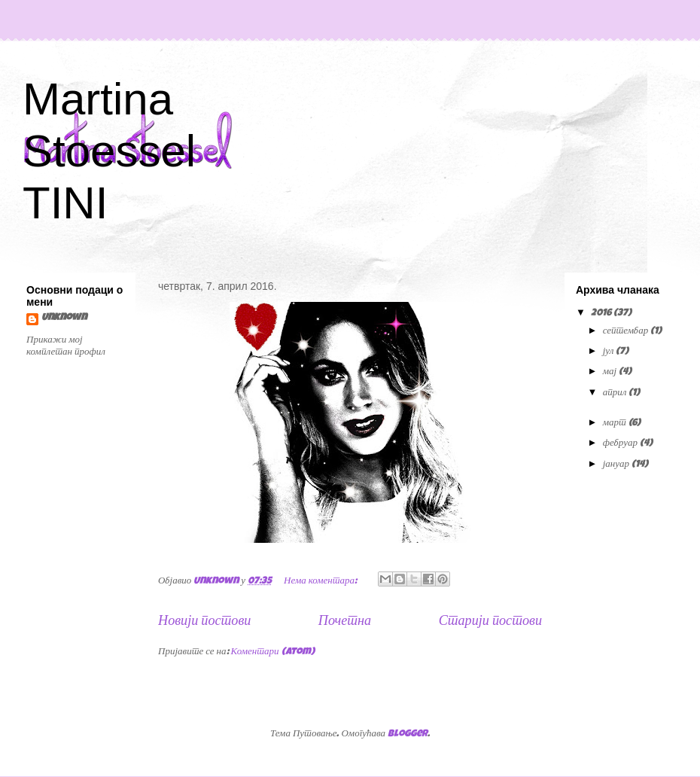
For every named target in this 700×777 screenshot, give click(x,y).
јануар (617, 465)
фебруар (621, 444)
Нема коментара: (321, 582)
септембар (627, 332)
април (616, 393)
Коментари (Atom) (273, 652)
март (616, 424)
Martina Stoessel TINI (109, 151)
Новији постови (204, 622)
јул (610, 352)
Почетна (345, 622)
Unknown (64, 318)
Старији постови (490, 622)
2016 (602, 314)
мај (611, 372)
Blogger (408, 734)
